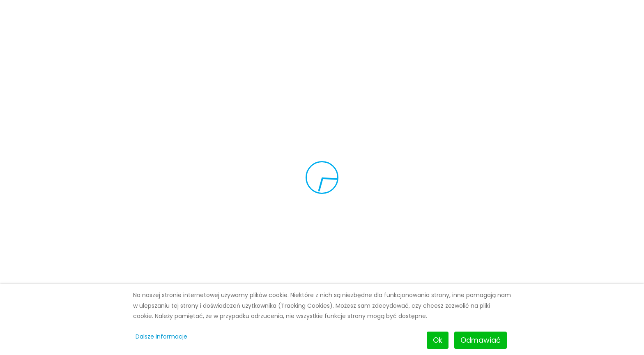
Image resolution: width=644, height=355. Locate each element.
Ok (438, 340)
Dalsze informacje (161, 337)
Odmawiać (481, 340)
